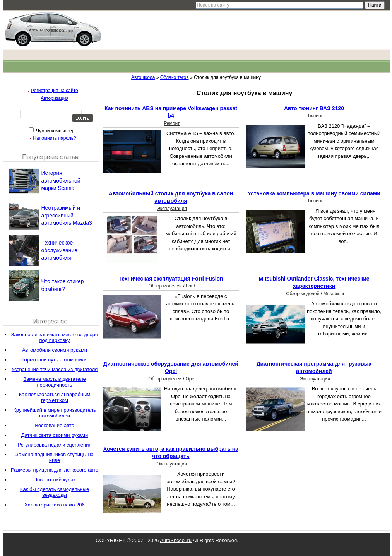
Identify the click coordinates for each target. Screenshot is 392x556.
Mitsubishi (333, 294)
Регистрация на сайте (55, 91)
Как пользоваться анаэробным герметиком (55, 397)
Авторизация (55, 98)
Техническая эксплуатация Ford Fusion (171, 279)
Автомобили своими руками (55, 350)
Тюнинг (315, 116)
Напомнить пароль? (54, 138)
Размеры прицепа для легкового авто (55, 470)
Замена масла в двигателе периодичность (54, 382)
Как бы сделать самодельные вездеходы (55, 492)
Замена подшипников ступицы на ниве (55, 457)
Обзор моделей (165, 286)
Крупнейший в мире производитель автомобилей (54, 413)
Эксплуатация (172, 209)
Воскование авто (55, 425)
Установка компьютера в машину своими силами (314, 193)
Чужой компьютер (55, 131)
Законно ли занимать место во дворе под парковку (55, 337)
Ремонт (172, 123)
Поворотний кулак (55, 480)
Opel (190, 379)
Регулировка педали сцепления (55, 445)
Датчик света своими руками (55, 435)
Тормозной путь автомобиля (55, 360)
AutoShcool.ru (176, 540)
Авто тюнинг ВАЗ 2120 (314, 108)
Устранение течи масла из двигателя (55, 369)
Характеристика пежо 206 (55, 505)
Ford (191, 286)
